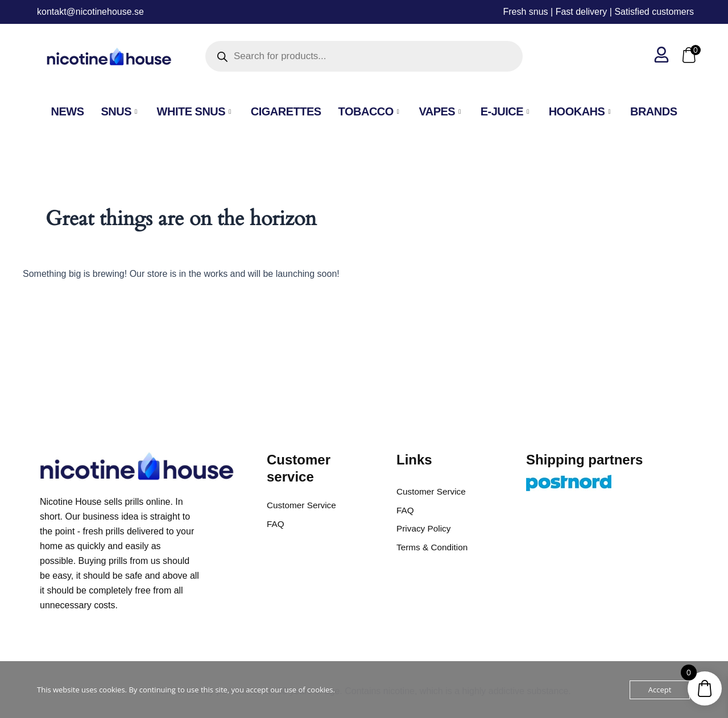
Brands (654, 111)
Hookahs (581, 111)
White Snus (195, 111)
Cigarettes (286, 111)
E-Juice (506, 111)
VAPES (441, 111)
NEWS (67, 111)
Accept (660, 690)
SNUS (120, 111)
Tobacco (370, 111)
